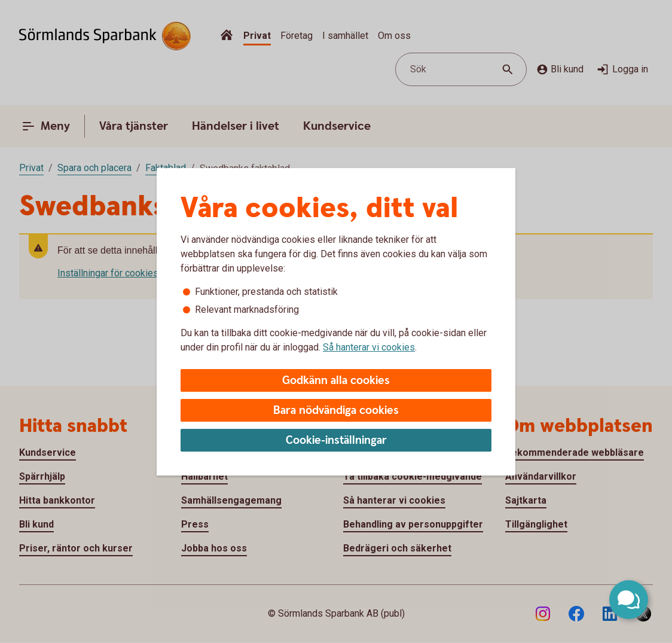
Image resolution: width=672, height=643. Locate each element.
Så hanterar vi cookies (369, 347)
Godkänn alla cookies (336, 381)
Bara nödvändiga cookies (336, 411)
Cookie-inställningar (336, 441)
